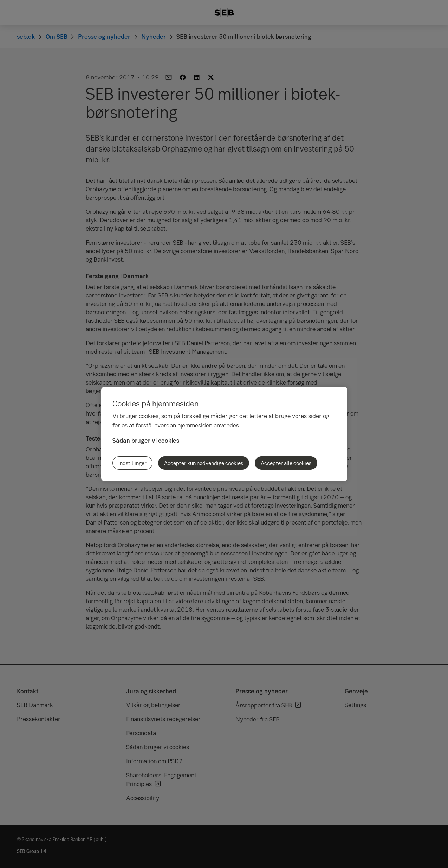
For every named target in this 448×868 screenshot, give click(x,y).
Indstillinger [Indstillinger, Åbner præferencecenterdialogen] (132, 463)
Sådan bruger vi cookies (146, 440)
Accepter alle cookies (286, 463)
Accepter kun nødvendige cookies (204, 463)
